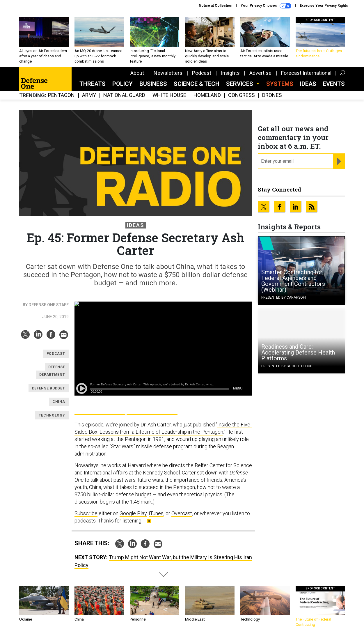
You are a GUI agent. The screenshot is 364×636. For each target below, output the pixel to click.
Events (334, 84)
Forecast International (306, 73)
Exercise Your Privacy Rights (324, 6)
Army (89, 95)
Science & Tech (197, 84)
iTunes (156, 513)
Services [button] (240, 84)
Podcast (202, 73)
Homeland (207, 95)
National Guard (124, 95)
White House (169, 95)
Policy (122, 84)
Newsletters (168, 73)
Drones (272, 95)
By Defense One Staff (46, 305)
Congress (242, 95)
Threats (93, 84)
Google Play (100, 408)
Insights (230, 73)
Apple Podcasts (152, 408)
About (137, 73)
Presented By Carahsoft (284, 297)
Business (153, 84)
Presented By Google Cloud (287, 366)
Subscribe (86, 513)
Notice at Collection (215, 6)
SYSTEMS (280, 84)
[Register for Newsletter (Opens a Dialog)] (339, 161)
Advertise (260, 73)
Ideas (308, 84)
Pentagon (61, 95)
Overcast (182, 513)
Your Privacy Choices (266, 6)
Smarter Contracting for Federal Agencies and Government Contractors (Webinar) (293, 281)
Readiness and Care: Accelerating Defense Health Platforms (298, 352)
